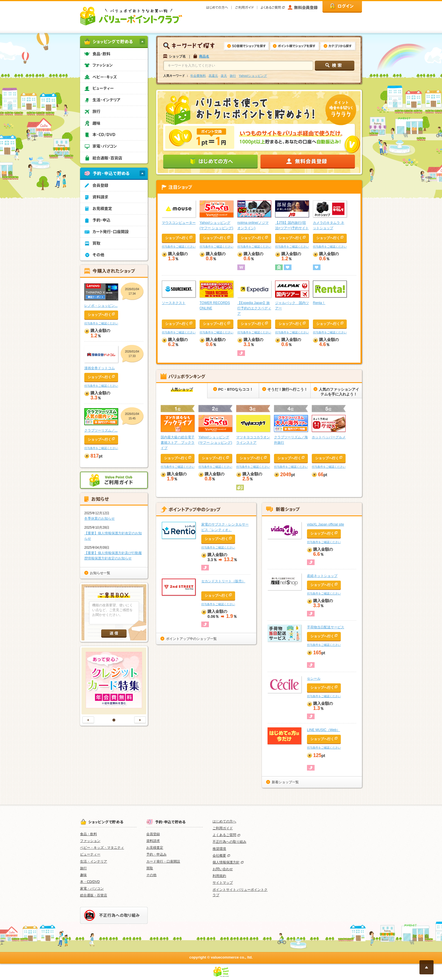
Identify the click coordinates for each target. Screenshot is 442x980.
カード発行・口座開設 (163, 861)
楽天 (224, 76)
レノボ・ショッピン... (101, 306)
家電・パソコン (92, 889)
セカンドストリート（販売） (223, 581)
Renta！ (319, 303)
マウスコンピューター (179, 223)
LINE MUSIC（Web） (323, 730)
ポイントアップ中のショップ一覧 (191, 639)
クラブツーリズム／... (101, 430)
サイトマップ (223, 883)
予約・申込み (156, 854)
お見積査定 (155, 848)
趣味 (83, 875)
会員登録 (153, 834)
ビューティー (90, 854)
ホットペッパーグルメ (329, 437)
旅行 (233, 76)
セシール (314, 679)
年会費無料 (198, 76)
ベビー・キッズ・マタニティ (102, 848)
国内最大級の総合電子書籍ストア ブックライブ (178, 443)
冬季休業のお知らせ (100, 519)
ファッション (90, 841)
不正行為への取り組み (229, 842)
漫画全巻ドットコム (100, 368)
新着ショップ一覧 (285, 782)
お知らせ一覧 (100, 573)
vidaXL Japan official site (325, 524)
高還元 (213, 76)
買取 (150, 868)
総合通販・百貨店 (94, 895)
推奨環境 (219, 849)
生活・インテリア (94, 861)
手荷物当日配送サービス (326, 627)
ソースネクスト (174, 303)
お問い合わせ (223, 869)
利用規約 (219, 876)
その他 (151, 875)
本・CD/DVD (90, 882)
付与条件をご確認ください (179, 247)
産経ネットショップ (322, 576)
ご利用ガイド (223, 828)
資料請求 (153, 841)
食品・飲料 (89, 834)
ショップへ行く (177, 238)
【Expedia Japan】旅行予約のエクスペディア (254, 308)
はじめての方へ (224, 821)
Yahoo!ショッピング (253, 76)
